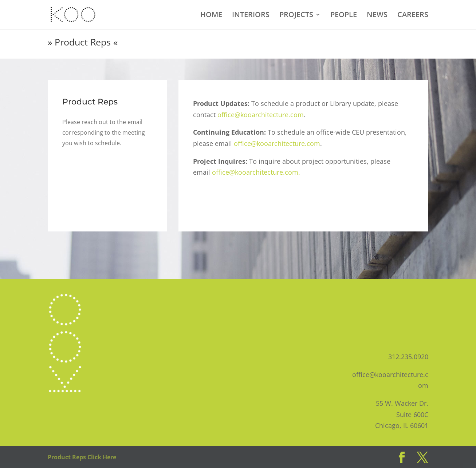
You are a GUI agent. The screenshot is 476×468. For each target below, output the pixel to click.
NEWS (377, 16)
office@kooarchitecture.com (261, 115)
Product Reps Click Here (82, 457)
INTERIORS (251, 16)
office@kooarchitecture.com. (256, 172)
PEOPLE (344, 16)
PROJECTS (296, 16)
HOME (211, 16)
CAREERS (413, 16)
